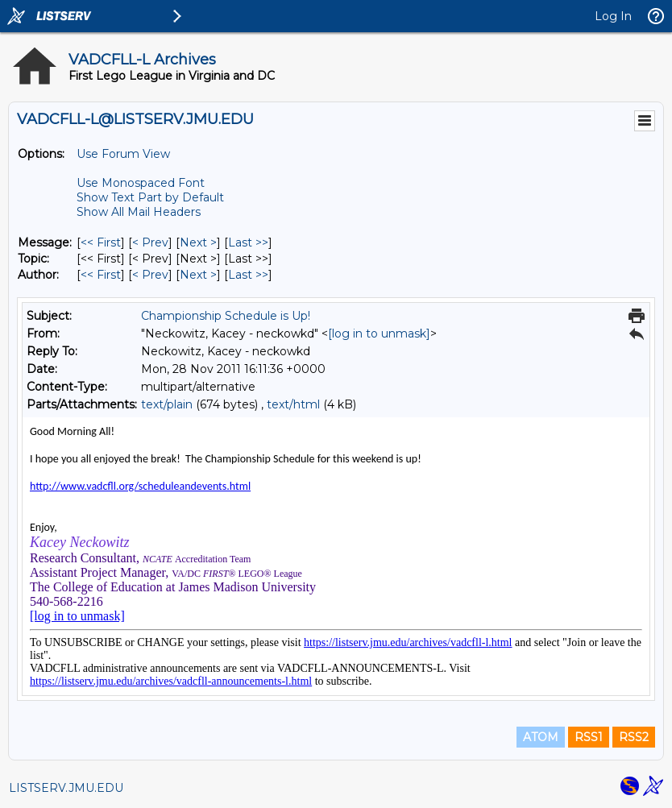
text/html (293, 404)
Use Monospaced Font (141, 183)
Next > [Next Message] (198, 242)
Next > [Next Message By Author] (198, 275)
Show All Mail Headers (139, 212)
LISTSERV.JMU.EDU (66, 788)
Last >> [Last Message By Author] (248, 275)
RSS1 (589, 737)
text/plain (167, 404)
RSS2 (634, 737)
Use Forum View (123, 154)
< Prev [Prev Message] (150, 242)
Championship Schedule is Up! (226, 316)
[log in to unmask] (379, 334)
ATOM (541, 737)
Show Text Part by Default (150, 197)
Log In (613, 16)
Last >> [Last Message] (248, 242)
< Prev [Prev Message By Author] (150, 275)
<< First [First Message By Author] (101, 275)
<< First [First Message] (101, 242)
